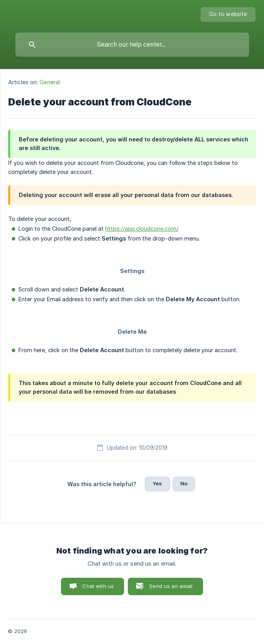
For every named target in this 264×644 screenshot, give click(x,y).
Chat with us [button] (98, 586)
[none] (228, 14)
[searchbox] (132, 45)
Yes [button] (157, 483)
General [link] (50, 82)
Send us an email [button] (171, 586)
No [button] (184, 483)
